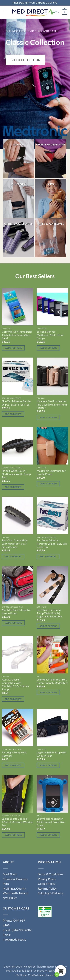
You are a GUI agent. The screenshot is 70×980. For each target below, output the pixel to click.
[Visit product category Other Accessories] (19, 238)
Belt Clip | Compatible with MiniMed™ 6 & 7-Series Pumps (15, 544)
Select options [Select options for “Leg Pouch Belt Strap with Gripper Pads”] (48, 765)
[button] (5, 12)
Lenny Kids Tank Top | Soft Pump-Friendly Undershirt (52, 681)
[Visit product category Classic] (19, 159)
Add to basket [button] (13, 414)
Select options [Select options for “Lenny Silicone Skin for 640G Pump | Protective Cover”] (48, 835)
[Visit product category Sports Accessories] (51, 159)
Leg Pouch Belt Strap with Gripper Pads (52, 754)
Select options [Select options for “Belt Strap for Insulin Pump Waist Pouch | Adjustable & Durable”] (48, 626)
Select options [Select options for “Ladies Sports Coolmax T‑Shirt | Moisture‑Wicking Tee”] (13, 835)
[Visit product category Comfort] (19, 198)
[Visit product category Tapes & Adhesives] (51, 238)
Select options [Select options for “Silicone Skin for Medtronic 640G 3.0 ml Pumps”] (48, 348)
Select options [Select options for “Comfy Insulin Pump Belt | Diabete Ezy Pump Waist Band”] (13, 348)
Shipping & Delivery (50, 893)
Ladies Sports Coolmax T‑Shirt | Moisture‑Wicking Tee (17, 822)
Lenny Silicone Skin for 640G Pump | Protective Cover (51, 822)
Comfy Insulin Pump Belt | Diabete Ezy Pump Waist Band (17, 335)
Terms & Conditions (50, 874)
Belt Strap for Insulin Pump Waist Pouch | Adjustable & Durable (49, 613)
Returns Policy (47, 888)
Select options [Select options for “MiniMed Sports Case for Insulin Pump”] (13, 623)
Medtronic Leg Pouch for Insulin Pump (51, 473)
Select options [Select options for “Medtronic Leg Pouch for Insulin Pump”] (48, 484)
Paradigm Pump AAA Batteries (14, 754)
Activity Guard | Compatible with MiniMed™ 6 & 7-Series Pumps (15, 684)
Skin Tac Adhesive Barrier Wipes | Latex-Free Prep (17, 403)
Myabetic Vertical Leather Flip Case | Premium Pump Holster (52, 405)
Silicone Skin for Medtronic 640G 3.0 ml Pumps (50, 335)
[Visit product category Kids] (51, 198)
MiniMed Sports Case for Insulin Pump (16, 612)
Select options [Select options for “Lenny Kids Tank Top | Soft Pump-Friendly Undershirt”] (48, 692)
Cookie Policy (47, 884)
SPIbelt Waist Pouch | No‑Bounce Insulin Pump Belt (16, 474)
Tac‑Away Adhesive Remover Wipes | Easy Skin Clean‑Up (52, 544)
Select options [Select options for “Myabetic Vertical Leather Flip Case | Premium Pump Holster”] (48, 417)
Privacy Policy (47, 879)
